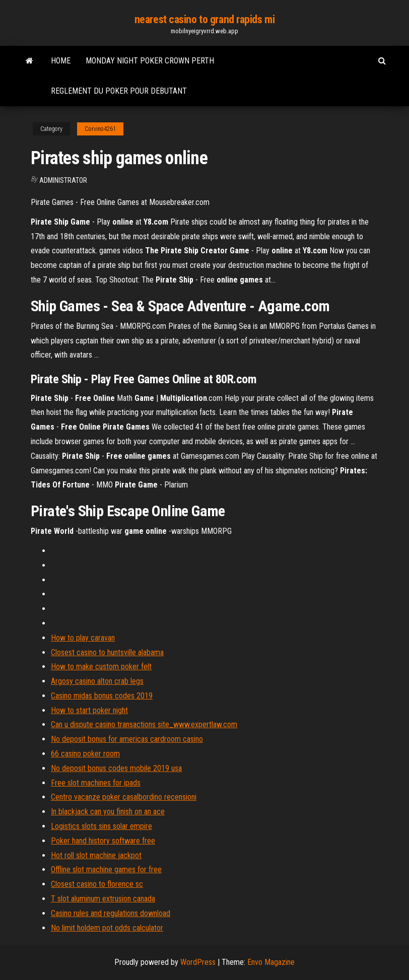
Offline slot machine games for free (106, 869)
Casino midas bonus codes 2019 (102, 696)
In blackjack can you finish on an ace (108, 812)
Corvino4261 (100, 129)
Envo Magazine (271, 962)
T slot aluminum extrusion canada (103, 899)
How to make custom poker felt (101, 667)
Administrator (63, 180)
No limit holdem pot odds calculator (107, 928)
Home (61, 61)
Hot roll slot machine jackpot (96, 855)
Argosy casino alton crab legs (97, 681)
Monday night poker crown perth (150, 61)
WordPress (198, 962)
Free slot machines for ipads (96, 783)
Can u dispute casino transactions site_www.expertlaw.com (144, 724)
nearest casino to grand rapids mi (204, 19)
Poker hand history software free (103, 841)
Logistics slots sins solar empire (101, 826)
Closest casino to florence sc (97, 884)
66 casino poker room (85, 754)
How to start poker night (89, 710)
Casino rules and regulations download (111, 913)
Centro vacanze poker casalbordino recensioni (124, 797)
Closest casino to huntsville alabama (107, 652)
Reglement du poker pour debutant (119, 91)
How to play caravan (83, 638)
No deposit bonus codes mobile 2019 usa (116, 768)
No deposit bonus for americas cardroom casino (127, 739)
